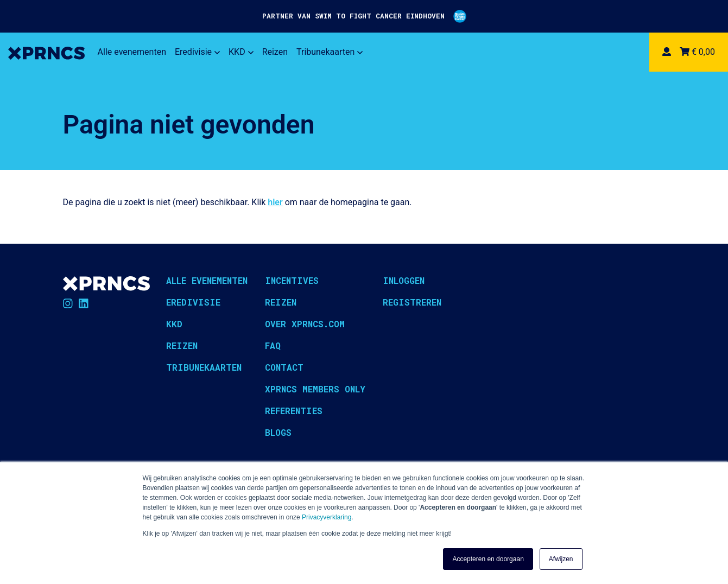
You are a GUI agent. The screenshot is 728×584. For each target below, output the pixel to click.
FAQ (273, 345)
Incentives (292, 280)
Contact (284, 367)
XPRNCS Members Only (315, 389)
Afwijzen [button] (561, 559)
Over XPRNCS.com (305, 324)
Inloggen (404, 280)
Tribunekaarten (330, 52)
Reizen (275, 52)
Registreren (412, 302)
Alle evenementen (132, 52)
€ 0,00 (697, 52)
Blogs (278, 432)
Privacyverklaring (327, 517)
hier (275, 202)
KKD (241, 52)
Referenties (294, 411)
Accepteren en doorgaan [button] (488, 559)
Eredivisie (197, 52)
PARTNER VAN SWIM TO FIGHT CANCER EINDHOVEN (364, 16)
